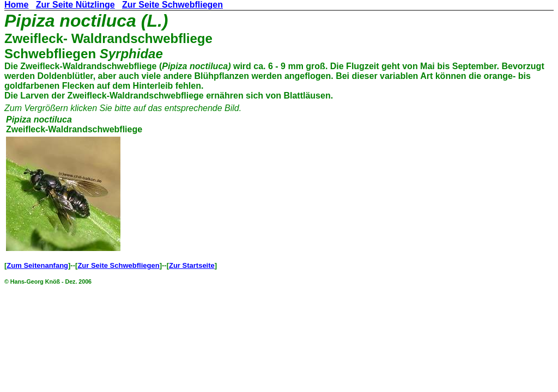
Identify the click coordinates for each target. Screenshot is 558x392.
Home (16, 5)
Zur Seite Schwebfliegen (172, 5)
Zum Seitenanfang (37, 265)
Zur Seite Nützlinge (75, 5)
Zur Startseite (192, 265)
